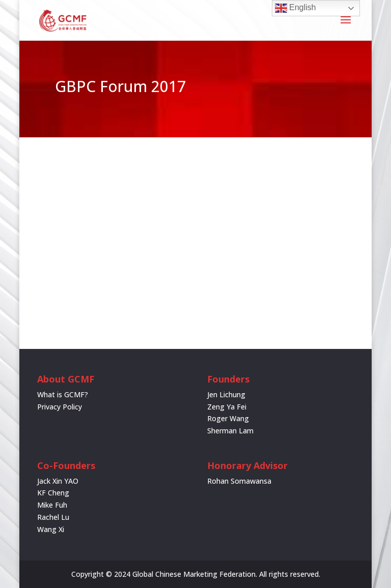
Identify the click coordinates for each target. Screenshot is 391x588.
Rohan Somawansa (239, 481)
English (296, 8)
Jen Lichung (226, 394)
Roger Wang (228, 418)
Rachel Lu (53, 517)
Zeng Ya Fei (227, 407)
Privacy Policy (60, 407)
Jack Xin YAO (58, 481)
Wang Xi (51, 529)
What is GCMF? (63, 394)
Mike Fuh (52, 505)
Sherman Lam (230, 431)
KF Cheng (53, 493)
